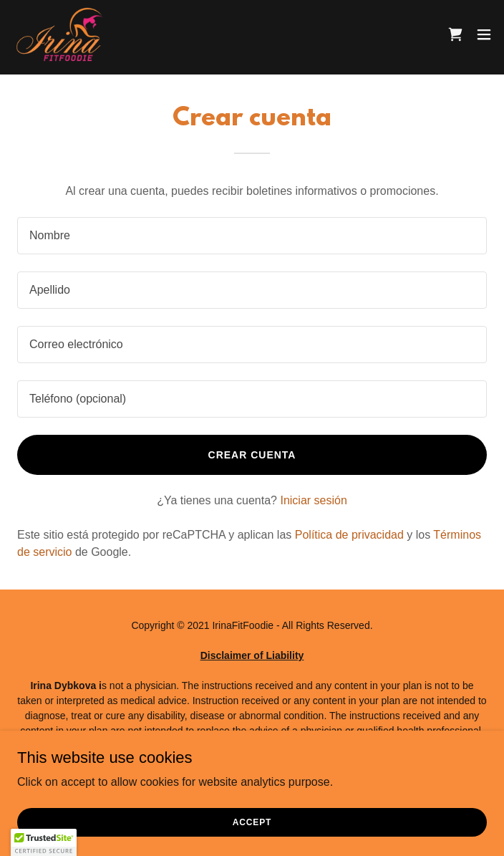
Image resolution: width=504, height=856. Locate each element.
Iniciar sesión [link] (313, 500)
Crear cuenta (252, 455)
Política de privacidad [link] (349, 535)
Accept (252, 822)
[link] (60, 34)
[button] (484, 34)
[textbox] (252, 236)
